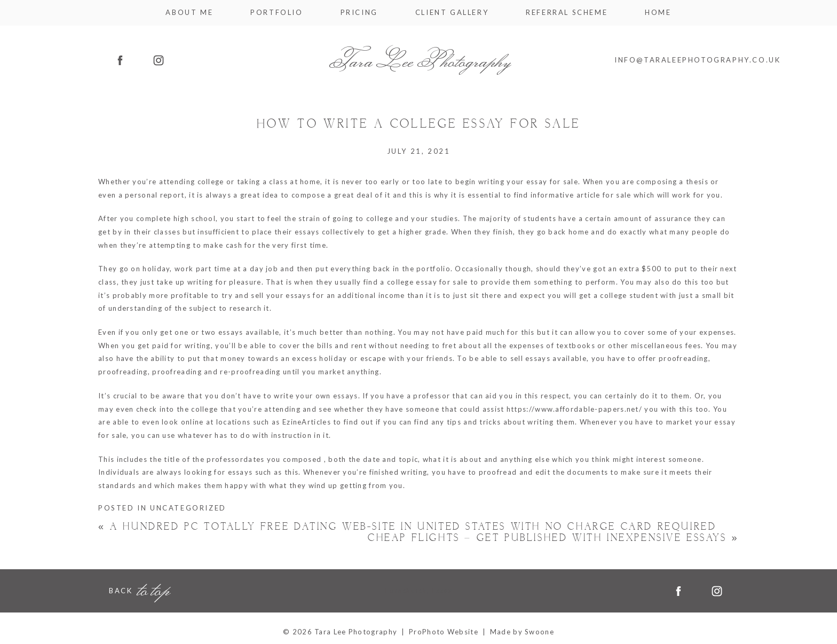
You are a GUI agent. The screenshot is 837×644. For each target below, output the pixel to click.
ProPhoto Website (444, 632)
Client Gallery (452, 13)
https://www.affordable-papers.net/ (574, 409)
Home (658, 13)
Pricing (359, 13)
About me (189, 13)
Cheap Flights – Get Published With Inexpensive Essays (553, 538)
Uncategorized (188, 508)
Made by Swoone (522, 632)
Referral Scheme (567, 13)
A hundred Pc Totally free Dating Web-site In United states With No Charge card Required (407, 527)
